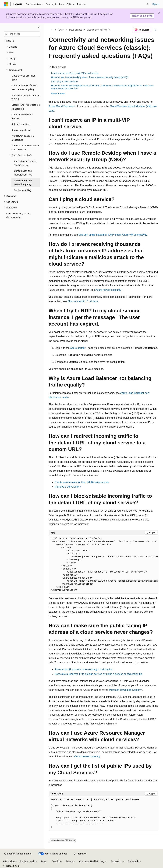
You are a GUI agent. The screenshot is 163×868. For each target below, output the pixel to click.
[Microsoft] (6, 4)
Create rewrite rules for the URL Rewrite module (82, 482)
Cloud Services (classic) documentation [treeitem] (18, 216)
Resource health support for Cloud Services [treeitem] (25, 148)
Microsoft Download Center (124, 690)
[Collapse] (39, 27)
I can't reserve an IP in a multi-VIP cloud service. (75, 73)
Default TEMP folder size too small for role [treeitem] (26, 107)
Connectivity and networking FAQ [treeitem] (23, 183)
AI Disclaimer (9, 861)
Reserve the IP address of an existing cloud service (84, 669)
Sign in (156, 4)
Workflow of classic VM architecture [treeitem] (23, 138)
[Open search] (148, 4)
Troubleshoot (75, 30)
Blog (43, 861)
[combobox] (22, 34)
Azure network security (108, 290)
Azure (61, 30)
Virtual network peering (87, 757)
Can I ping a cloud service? (65, 81)
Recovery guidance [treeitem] (21, 130)
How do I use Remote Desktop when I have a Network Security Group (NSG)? (90, 77)
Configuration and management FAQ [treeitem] (23, 173)
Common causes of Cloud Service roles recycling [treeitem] (24, 87)
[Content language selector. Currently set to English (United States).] (18, 854)
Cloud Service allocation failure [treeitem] (23, 78)
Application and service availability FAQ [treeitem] (25, 163)
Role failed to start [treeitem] (20, 124)
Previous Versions (28, 861)
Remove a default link (67, 487)
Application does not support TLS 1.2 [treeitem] (26, 97)
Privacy (70, 861)
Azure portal (77, 348)
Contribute (57, 861)
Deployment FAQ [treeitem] (23, 190)
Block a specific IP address (83, 301)
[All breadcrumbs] (51, 30)
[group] (103, 564)
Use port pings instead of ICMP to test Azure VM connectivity (113, 235)
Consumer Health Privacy (92, 861)
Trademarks (134, 861)
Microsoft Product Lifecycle (92, 14)
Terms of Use (117, 861)
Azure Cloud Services (61, 106)
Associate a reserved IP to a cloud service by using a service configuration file (99, 674)
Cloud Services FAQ (97, 30)
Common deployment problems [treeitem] (22, 117)
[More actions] (155, 30)
